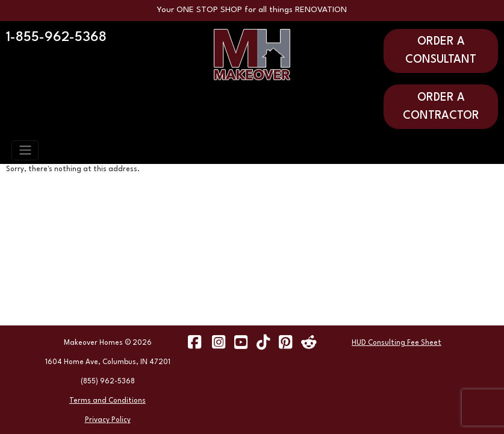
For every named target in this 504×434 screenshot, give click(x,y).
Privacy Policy (108, 420)
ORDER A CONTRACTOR (441, 107)
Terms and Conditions (107, 401)
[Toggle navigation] (25, 150)
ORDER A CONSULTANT (441, 51)
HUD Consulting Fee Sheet (397, 343)
